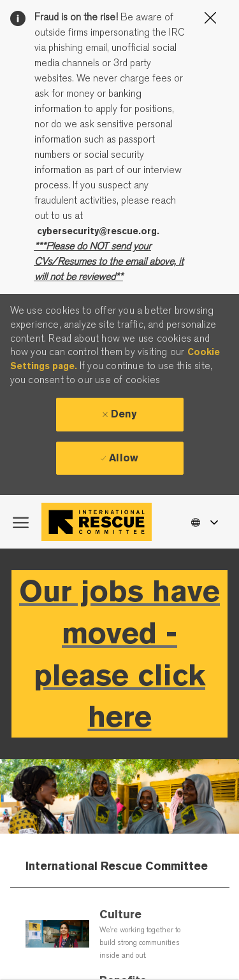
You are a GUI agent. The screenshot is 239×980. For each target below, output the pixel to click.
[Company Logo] (99, 522)
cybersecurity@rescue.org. (98, 231)
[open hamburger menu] (21, 522)
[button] (204, 521)
